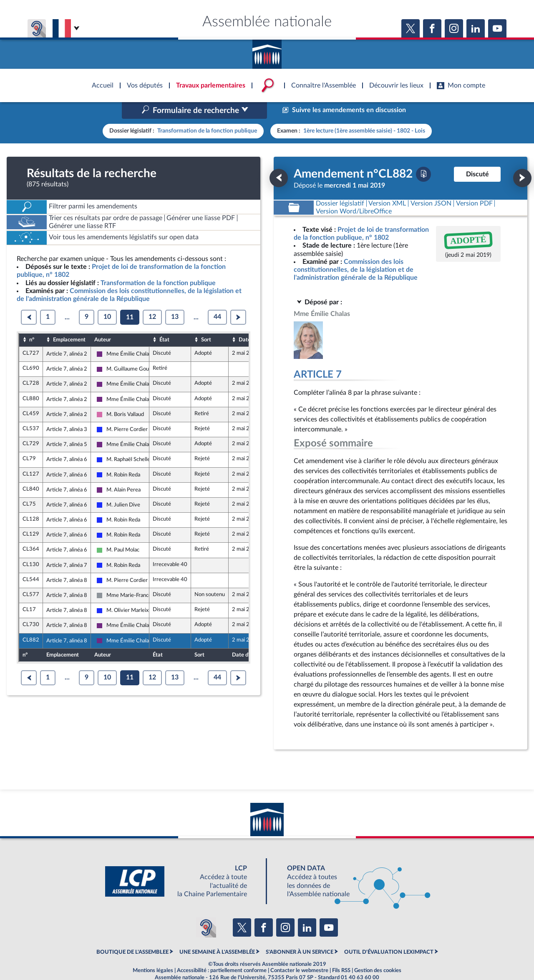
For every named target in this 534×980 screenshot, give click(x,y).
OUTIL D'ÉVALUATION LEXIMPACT (389, 934)
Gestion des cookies (378, 953)
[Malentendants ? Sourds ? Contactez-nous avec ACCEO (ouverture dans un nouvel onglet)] (206, 910)
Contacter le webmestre (299, 953)
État (164, 322)
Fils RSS (341, 953)
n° (32, 322)
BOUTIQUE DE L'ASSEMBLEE (132, 934)
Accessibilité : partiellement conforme (222, 953)
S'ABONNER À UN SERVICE (300, 934)
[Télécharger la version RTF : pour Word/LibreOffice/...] (354, 194)
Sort (206, 322)
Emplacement (69, 322)
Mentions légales (153, 953)
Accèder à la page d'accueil (267, 51)
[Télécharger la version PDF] (423, 156)
